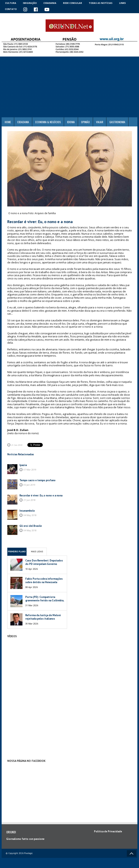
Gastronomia (117, 122)
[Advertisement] (69, 87)
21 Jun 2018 (17, 445)
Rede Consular (73, 3)
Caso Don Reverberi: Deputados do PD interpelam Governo (44, 562)
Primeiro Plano (17, 552)
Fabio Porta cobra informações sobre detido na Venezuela (44, 580)
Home (8, 122)
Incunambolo (27, 511)
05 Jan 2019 (29, 485)
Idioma (71, 122)
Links (122, 3)
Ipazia (23, 465)
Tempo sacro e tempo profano (37, 480)
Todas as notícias (101, 3)
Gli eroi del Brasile (31, 526)
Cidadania (50, 3)
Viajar (100, 122)
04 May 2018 (30, 515)
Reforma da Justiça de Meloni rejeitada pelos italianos (43, 617)
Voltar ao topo (132, 853)
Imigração (30, 3)
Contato (11, 9)
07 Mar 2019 (30, 470)
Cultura (11, 3)
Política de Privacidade (108, 831)
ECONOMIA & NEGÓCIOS (48, 122)
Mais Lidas (37, 552)
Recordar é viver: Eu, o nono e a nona (41, 495)
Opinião (85, 122)
